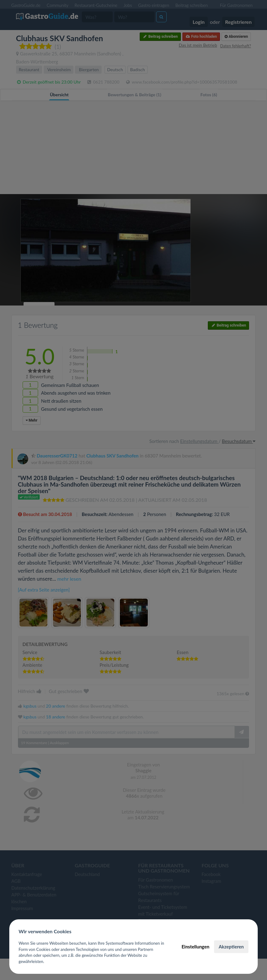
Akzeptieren (231, 947)
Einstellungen (195, 947)
